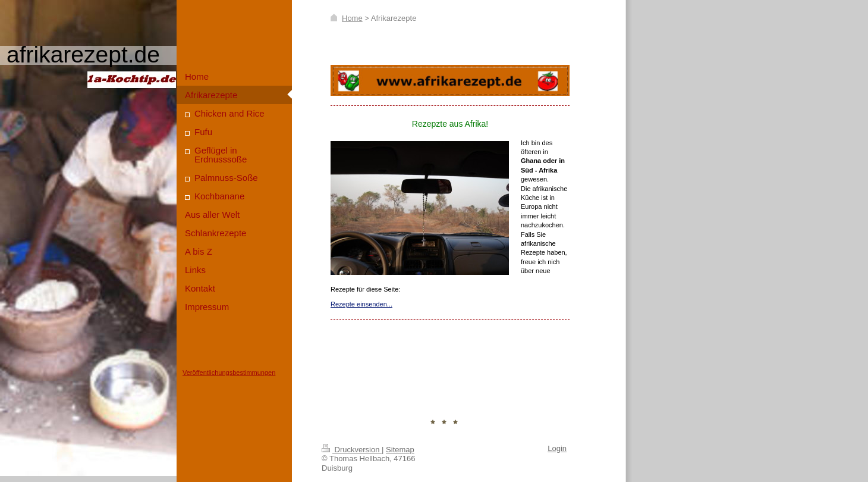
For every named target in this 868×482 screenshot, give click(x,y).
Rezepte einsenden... (361, 304)
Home (352, 18)
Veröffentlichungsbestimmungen (229, 373)
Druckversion (352, 450)
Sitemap (400, 450)
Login (557, 448)
